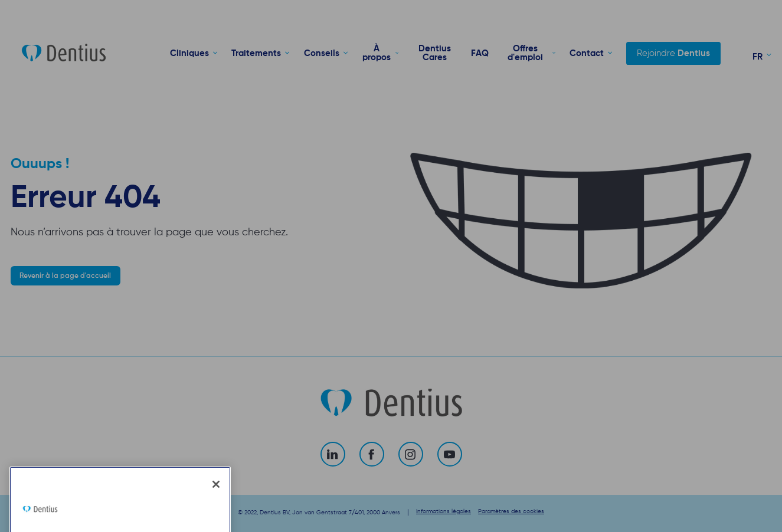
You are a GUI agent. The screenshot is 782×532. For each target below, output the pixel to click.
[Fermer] (216, 517)
